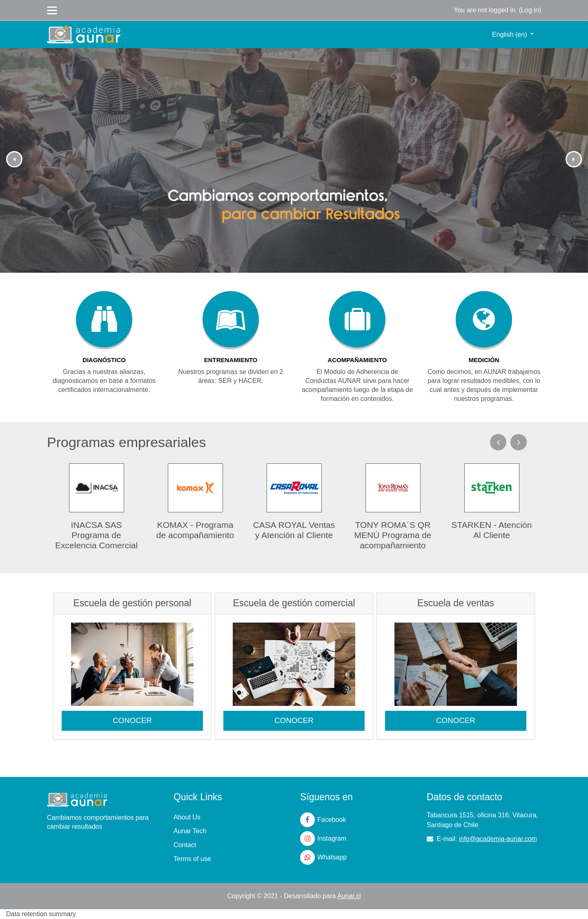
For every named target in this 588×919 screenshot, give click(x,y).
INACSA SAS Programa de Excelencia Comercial (96, 535)
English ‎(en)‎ (510, 34)
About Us (187, 817)
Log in (530, 10)
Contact (185, 845)
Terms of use (192, 859)
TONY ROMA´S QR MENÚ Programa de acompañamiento (393, 535)
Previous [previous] (498, 442)
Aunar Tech (190, 831)
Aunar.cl (349, 896)
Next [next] (519, 442)
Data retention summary (41, 914)
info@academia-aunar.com (498, 839)
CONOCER (132, 720)
